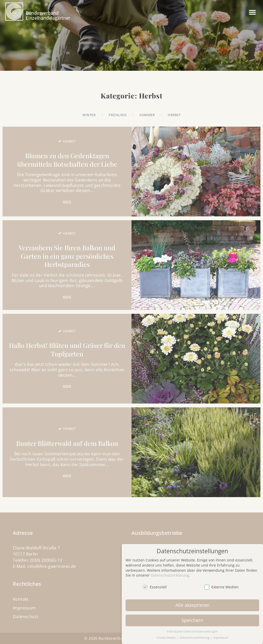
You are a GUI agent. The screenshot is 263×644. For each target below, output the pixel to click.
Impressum (24, 608)
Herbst (69, 141)
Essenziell (155, 585)
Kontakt (21, 599)
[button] (252, 12)
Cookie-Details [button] (166, 635)
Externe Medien (221, 585)
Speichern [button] (192, 618)
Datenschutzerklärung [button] (195, 635)
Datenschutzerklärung (170, 573)
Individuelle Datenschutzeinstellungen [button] (192, 629)
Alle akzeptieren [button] (192, 602)
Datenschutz (26, 617)
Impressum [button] (221, 635)
